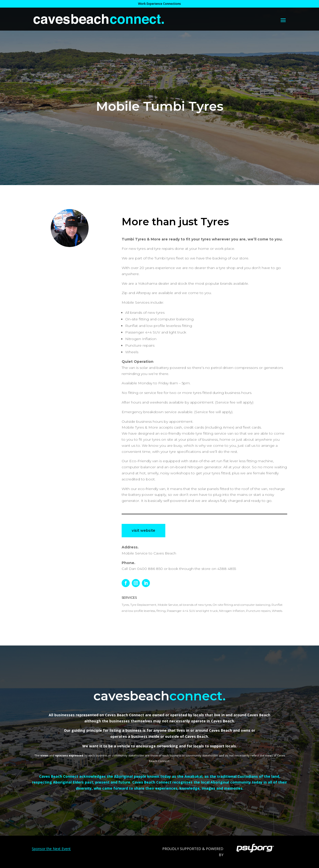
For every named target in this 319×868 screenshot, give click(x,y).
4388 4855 (227, 569)
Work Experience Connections (159, 4)
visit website (143, 530)
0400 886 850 (150, 569)
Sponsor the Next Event (51, 849)
